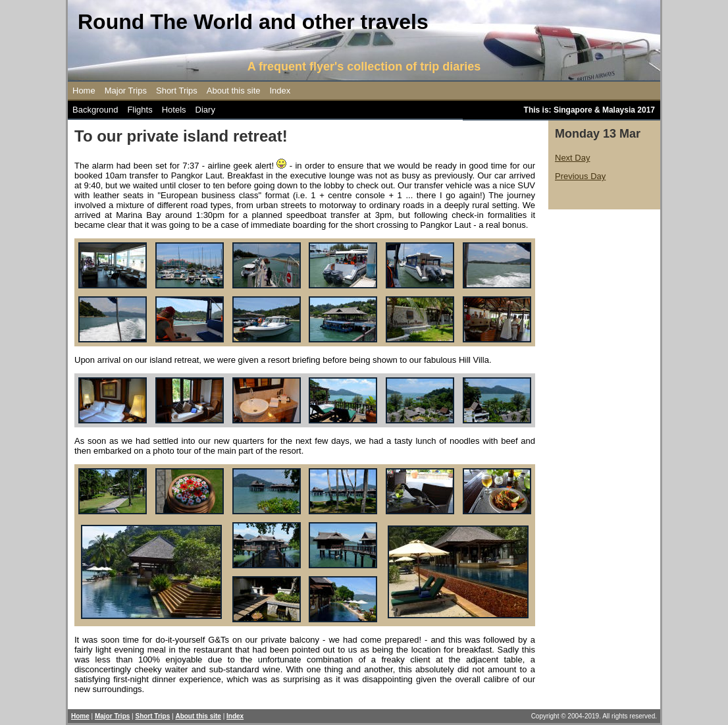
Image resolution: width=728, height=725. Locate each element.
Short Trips (177, 91)
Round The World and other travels (253, 22)
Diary (205, 110)
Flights (140, 110)
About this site (234, 91)
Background (95, 110)
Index (280, 91)
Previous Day (580, 176)
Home (84, 91)
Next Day (572, 158)
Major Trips (126, 91)
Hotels (174, 110)
